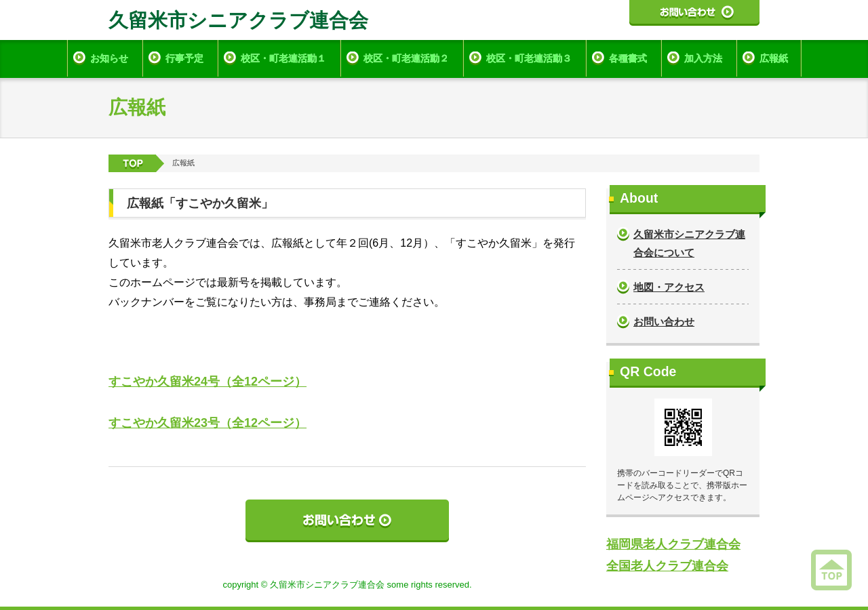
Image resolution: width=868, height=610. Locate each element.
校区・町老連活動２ (406, 58)
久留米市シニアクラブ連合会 (238, 20)
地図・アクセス (669, 287)
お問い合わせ (664, 322)
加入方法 (703, 58)
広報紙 (774, 58)
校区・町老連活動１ (283, 58)
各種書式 (628, 58)
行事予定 (184, 58)
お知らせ (109, 58)
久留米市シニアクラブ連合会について (689, 243)
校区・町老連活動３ (529, 58)
